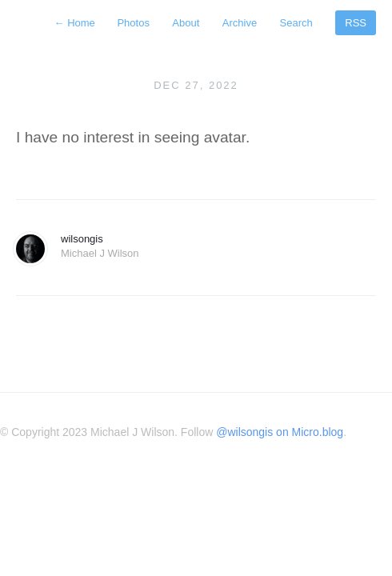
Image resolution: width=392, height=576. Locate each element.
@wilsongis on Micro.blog (280, 432)
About (186, 23)
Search (296, 23)
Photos (133, 23)
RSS (356, 23)
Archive (240, 23)
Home (76, 23)
